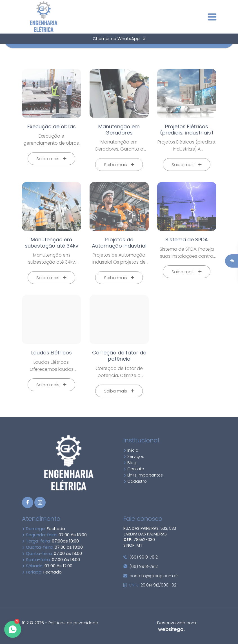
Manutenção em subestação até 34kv (52, 243)
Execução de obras (52, 126)
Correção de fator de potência (119, 356)
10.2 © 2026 (33, 623)
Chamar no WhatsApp (119, 38)
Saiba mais (51, 159)
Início (131, 450)
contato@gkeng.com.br (151, 576)
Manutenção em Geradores (119, 130)
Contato (134, 469)
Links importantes (143, 475)
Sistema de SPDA (187, 240)
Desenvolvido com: (177, 626)
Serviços (134, 456)
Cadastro (135, 481)
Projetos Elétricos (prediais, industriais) (187, 130)
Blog (130, 463)
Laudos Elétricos (52, 353)
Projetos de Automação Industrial (119, 243)
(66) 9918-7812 (141, 557)
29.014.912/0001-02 (150, 585)
